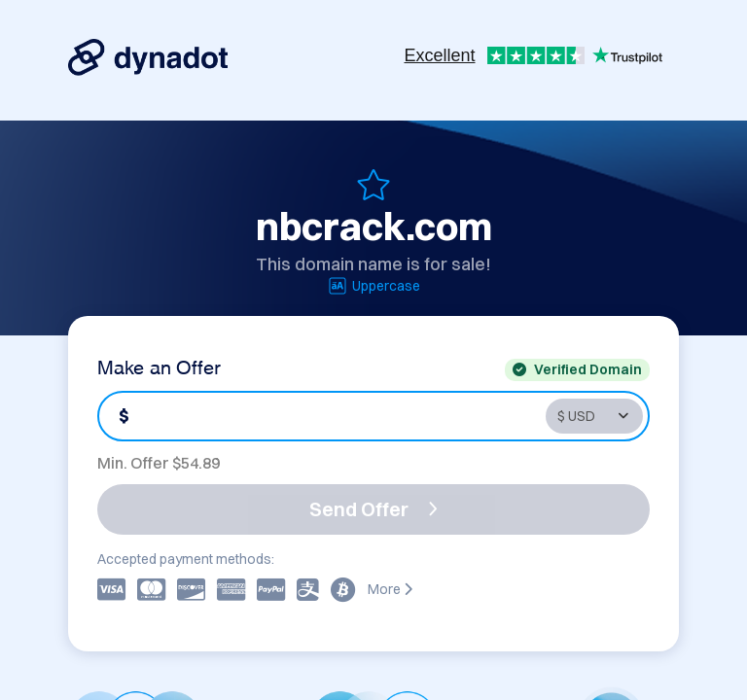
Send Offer (373, 509)
